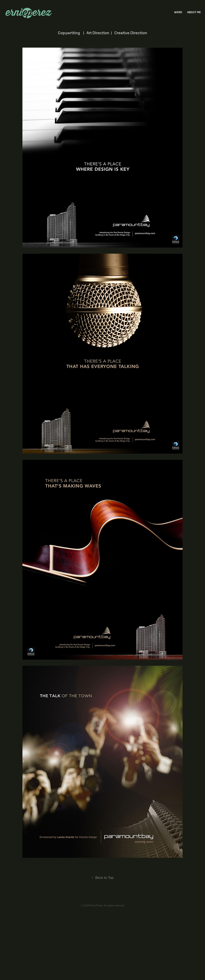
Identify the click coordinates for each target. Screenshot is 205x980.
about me (194, 12)
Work (178, 12)
